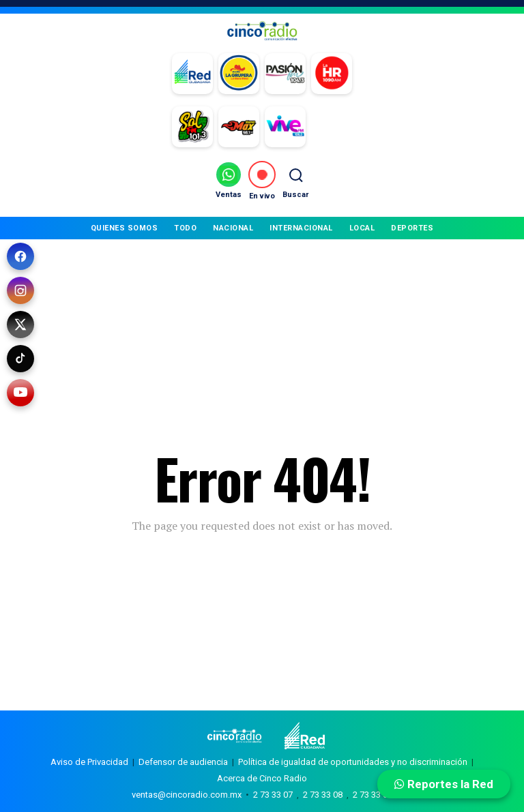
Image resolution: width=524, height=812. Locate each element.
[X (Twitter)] (20, 325)
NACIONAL (233, 228)
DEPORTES (412, 228)
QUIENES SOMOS (125, 228)
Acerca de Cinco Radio (262, 778)
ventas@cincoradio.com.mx (187, 795)
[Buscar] (295, 180)
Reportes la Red (444, 784)
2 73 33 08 (323, 795)
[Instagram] (20, 290)
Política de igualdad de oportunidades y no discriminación (353, 762)
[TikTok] (20, 359)
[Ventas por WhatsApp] (229, 180)
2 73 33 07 (273, 795)
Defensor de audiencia (183, 762)
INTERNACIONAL (301, 228)
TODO (185, 228)
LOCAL (362, 228)
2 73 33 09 (373, 795)
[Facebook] (20, 256)
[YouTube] (20, 393)
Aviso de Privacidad (89, 762)
